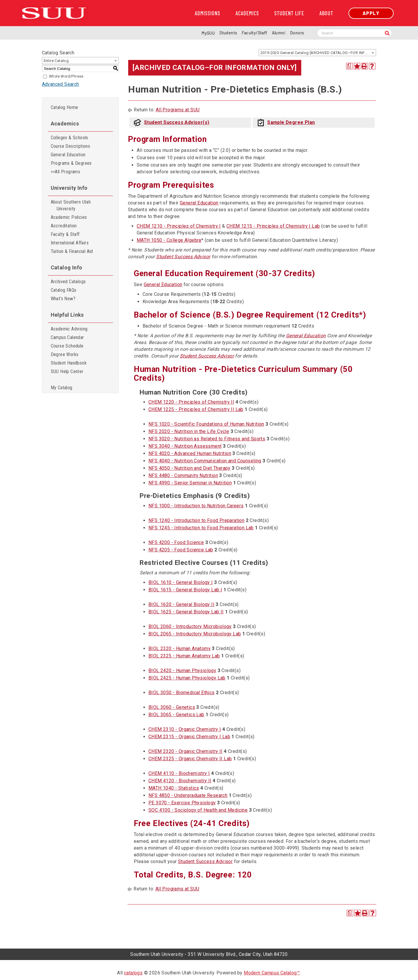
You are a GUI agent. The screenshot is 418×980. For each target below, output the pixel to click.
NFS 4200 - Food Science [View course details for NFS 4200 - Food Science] (176, 542)
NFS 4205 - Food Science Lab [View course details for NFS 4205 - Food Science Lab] (181, 550)
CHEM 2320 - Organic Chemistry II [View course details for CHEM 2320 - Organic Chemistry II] (186, 751)
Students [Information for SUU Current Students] (228, 33)
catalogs (133, 973)
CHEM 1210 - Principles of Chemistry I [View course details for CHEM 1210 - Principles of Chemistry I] (179, 226)
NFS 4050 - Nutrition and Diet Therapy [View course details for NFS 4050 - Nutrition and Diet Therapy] (189, 468)
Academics (247, 13)
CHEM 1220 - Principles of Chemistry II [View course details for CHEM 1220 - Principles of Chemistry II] (191, 402)
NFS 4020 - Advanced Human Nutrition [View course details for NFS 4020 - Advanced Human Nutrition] (190, 453)
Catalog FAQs (64, 290)
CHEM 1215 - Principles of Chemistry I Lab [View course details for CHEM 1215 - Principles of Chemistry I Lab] (273, 226)
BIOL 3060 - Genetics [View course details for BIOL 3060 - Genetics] (172, 707)
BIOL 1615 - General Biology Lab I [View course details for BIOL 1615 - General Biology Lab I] (185, 590)
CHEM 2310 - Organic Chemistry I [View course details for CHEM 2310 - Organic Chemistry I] (185, 729)
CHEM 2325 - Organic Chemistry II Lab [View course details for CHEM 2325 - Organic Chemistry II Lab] (190, 759)
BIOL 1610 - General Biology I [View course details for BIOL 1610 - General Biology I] (181, 582)
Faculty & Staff (65, 234)
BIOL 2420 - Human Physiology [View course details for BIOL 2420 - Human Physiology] (182, 671)
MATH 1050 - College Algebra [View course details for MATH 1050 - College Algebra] (169, 240)
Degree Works (65, 354)
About (326, 13)
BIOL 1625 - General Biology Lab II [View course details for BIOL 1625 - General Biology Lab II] (186, 612)
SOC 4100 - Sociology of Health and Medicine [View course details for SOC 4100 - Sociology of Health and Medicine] (198, 810)
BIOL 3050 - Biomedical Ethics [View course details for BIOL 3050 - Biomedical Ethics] (182, 693)
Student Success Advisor (183, 257)
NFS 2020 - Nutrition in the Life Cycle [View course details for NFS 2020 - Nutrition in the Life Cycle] (189, 431)
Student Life (289, 13)
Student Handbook (69, 363)
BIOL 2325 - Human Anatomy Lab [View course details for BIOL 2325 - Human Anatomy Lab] (184, 656)
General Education (68, 155)
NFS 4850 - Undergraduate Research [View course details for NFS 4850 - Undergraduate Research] (188, 795)
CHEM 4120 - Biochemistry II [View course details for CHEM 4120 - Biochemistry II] (180, 781)
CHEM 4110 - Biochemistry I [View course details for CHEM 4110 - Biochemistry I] (179, 773)
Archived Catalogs (68, 282)
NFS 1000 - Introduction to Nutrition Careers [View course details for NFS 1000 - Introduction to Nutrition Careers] (196, 506)
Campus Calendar (67, 337)
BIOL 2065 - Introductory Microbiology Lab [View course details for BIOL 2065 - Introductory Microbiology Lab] (195, 634)
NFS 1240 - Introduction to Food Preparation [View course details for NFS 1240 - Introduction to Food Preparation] (196, 520)
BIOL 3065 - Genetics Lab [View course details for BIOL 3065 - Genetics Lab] (176, 715)
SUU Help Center (67, 371)
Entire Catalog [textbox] (56, 61)
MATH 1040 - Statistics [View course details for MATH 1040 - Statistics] (174, 788)
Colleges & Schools (70, 138)
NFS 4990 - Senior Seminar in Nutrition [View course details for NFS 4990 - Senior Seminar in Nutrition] (190, 483)
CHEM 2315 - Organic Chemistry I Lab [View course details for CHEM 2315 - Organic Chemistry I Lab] (189, 737)
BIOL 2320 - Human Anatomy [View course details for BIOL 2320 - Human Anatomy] (180, 648)
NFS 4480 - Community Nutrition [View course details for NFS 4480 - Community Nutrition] (183, 475)
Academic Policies (69, 217)
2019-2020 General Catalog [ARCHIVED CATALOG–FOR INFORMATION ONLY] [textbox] (318, 53)
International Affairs (70, 243)
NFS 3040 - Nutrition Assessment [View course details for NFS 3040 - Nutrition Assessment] (185, 446)
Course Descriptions (71, 146)
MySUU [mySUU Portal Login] (208, 33)
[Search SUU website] (354, 33)
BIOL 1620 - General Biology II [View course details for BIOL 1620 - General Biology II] (181, 604)
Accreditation (64, 226)
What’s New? (63, 299)
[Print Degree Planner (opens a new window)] (349, 66)
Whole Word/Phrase (66, 76)
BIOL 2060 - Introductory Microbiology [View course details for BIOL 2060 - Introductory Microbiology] (190, 626)
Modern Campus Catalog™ (272, 973)
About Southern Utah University (71, 205)
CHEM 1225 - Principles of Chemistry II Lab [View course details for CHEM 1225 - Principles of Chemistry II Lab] (196, 409)
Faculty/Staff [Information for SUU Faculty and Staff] (254, 33)
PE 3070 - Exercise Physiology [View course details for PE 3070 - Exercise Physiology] (182, 803)
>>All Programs (66, 172)
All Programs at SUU (178, 110)
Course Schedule (67, 346)
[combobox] (317, 53)
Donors (297, 33)
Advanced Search (61, 84)
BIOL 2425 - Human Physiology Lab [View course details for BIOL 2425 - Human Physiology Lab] (187, 678)
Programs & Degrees (71, 163)
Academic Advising (69, 329)
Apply (371, 13)
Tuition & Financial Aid (72, 251)
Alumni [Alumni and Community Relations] (279, 33)
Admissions (208, 13)
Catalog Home (65, 107)
